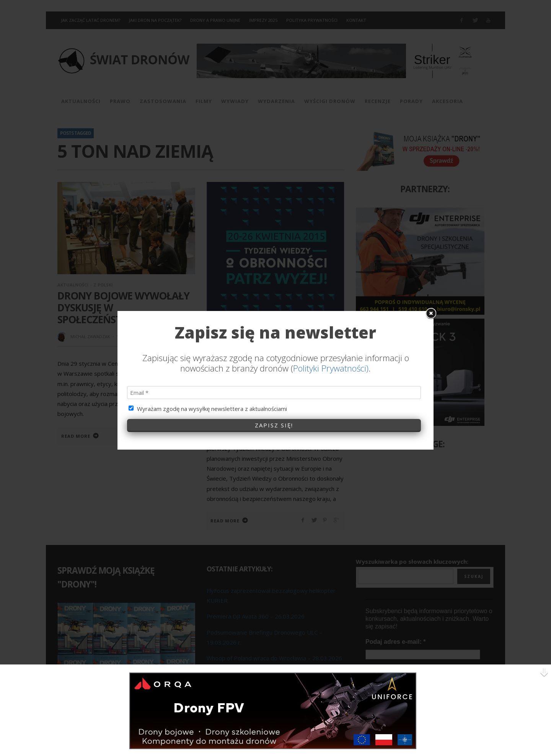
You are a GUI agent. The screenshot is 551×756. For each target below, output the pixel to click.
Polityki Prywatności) (331, 360)
